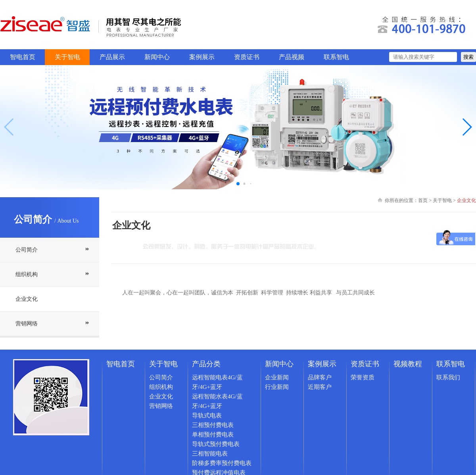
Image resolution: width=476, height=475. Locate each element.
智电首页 (23, 57)
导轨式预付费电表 (216, 444)
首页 (423, 200)
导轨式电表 (207, 415)
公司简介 (27, 250)
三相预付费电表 (213, 425)
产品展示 (112, 57)
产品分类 (206, 364)
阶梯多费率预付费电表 (222, 463)
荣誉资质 (363, 377)
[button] (467, 127)
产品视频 (292, 57)
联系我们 (448, 377)
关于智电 (67, 57)
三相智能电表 (210, 454)
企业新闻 (277, 377)
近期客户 (320, 387)
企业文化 (27, 299)
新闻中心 (157, 57)
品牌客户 (320, 377)
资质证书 (247, 57)
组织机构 (27, 274)
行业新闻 (277, 387)
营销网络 (27, 324)
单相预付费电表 (213, 435)
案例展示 (202, 57)
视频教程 (408, 364)
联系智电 (336, 57)
